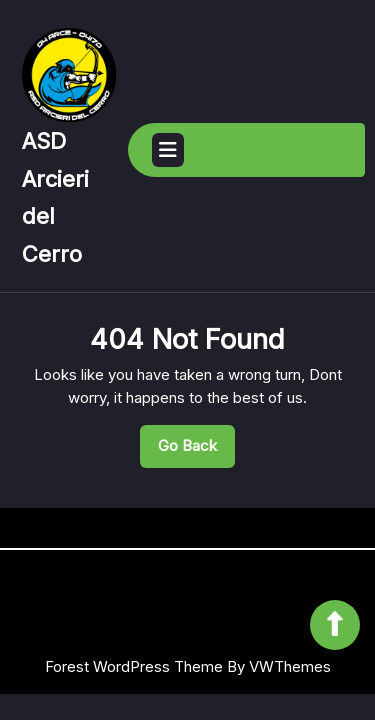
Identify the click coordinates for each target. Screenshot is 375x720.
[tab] (168, 150)
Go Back (196, 451)
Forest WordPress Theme (134, 666)
